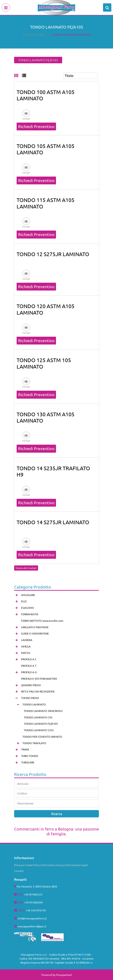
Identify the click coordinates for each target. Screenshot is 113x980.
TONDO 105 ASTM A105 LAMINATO (46, 149)
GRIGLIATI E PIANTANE (35, 627)
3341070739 (38, 910)
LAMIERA (27, 640)
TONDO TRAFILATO (34, 743)
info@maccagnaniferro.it (32, 918)
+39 (28, 910)
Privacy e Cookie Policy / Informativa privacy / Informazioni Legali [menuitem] (51, 865)
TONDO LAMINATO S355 (39, 730)
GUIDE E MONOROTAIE (35, 633)
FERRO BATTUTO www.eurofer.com (42, 621)
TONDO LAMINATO (34, 35)
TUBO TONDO (30, 756)
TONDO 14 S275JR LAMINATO (53, 522)
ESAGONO (27, 608)
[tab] (18, 76)
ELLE (24, 601)
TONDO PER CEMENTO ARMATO (42, 736)
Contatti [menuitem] (19, 871)
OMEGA (26, 646)
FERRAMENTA (30, 614)
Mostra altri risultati (26, 568)
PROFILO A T (29, 666)
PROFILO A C (29, 659)
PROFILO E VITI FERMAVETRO (39, 679)
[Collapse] (17, 698)
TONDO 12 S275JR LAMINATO (53, 254)
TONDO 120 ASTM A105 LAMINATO (46, 309)
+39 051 (29, 902)
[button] (26, 115)
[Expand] (17, 595)
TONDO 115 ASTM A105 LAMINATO (46, 203)
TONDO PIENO (30, 698)
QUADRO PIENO (31, 685)
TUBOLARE (28, 762)
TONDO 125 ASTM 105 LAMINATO (44, 363)
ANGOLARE (28, 595)
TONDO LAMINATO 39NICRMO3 (43, 711)
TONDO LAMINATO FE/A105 (72, 34)
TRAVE (25, 749)
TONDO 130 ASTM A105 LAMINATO (46, 417)
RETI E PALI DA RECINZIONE (38, 691)
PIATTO (26, 653)
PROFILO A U (29, 672)
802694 (38, 902)
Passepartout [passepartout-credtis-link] (64, 975)
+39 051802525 (33, 894)
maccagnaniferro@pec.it (32, 926)
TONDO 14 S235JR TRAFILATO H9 (53, 471)
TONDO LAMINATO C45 (38, 717)
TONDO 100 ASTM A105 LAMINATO (46, 95)
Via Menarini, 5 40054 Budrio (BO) (37, 886)
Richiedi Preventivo (36, 126)
